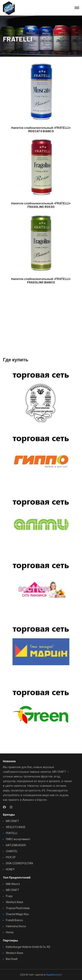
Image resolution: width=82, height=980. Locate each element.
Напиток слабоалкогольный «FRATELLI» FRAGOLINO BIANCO (41, 281)
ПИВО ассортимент (18, 839)
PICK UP (11, 857)
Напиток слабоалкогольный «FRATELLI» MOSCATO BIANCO (41, 129)
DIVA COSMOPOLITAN (19, 863)
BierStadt (12, 959)
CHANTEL (12, 851)
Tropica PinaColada (18, 908)
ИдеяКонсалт (54, 975)
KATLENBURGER (16, 845)
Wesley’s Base (15, 902)
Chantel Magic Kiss (17, 914)
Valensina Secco (16, 926)
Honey (10, 932)
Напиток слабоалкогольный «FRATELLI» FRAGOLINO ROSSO (41, 205)
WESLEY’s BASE (16, 827)
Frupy (9, 896)
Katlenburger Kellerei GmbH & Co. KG (28, 947)
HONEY (10, 869)
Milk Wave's (13, 884)
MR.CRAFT (12, 821)
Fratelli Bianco (14, 920)
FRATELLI (12, 833)
